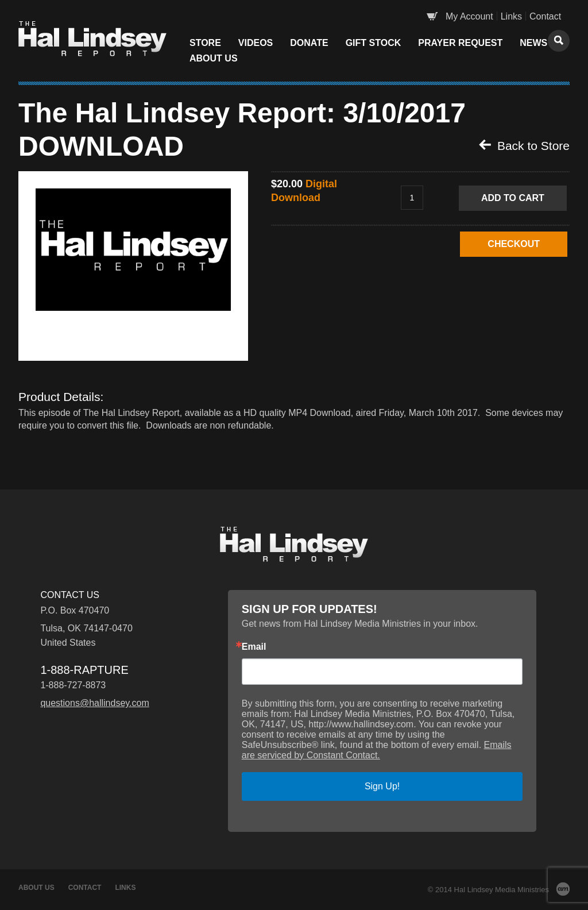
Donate (309, 43)
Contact (545, 16)
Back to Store (524, 145)
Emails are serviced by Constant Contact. (377, 750)
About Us (214, 58)
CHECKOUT (514, 244)
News (533, 43)
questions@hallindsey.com (94, 703)
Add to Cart (513, 198)
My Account (469, 16)
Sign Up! (382, 786)
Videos (256, 43)
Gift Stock (374, 43)
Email (254, 647)
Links (511, 16)
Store (205, 43)
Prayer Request (460, 43)
